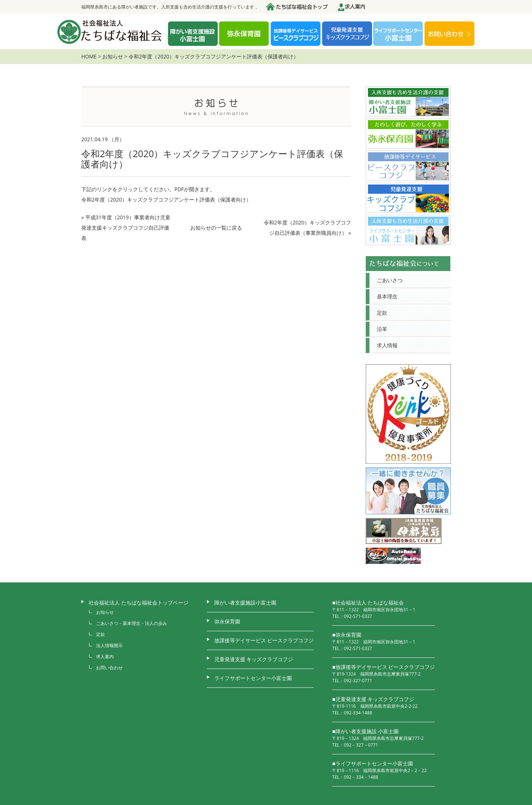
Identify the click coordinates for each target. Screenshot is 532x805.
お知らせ (113, 56)
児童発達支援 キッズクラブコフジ (347, 34)
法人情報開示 (109, 645)
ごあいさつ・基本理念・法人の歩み (132, 623)
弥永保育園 (244, 34)
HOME (89, 56)
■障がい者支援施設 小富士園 (365, 731)
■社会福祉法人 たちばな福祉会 (368, 603)
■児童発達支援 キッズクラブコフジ (373, 699)
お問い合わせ (450, 34)
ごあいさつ (390, 280)
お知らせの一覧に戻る (216, 228)
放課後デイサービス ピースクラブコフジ (296, 34)
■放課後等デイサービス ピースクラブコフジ (383, 667)
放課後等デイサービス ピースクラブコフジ (264, 640)
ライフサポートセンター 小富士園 (398, 34)
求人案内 (105, 657)
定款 (382, 313)
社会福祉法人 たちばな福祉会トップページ (139, 603)
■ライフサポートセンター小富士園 (372, 763)
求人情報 (387, 345)
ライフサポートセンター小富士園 (253, 678)
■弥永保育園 (347, 635)
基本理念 (387, 296)
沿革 (382, 329)
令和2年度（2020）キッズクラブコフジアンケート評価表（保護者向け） (166, 199)
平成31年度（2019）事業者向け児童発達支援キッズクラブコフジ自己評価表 (126, 228)
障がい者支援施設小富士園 (245, 603)
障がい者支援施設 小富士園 (193, 34)
